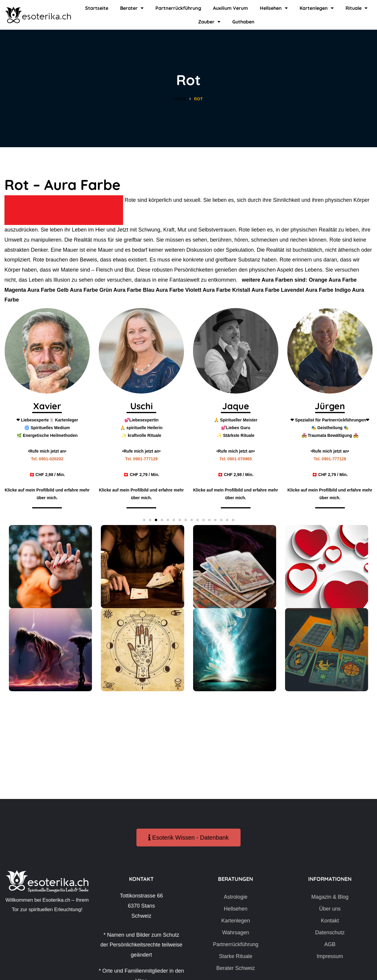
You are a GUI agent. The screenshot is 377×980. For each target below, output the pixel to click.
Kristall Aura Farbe (257, 290)
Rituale (357, 8)
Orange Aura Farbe (333, 280)
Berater (132, 8)
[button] (144, 520)
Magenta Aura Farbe (30, 290)
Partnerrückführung (178, 8)
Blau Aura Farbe (164, 290)
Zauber (209, 22)
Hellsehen (274, 8)
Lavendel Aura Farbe (309, 290)
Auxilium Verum (230, 8)
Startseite (97, 8)
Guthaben (243, 22)
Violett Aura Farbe (209, 290)
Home (180, 99)
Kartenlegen (317, 8)
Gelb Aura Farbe (78, 290)
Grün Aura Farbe (121, 290)
